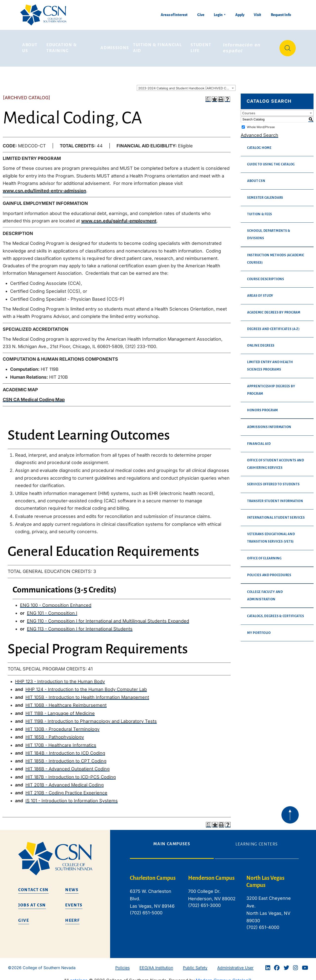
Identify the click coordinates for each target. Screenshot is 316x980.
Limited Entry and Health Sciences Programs (270, 363)
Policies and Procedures (269, 572)
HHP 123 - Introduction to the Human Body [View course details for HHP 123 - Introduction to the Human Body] (60, 678)
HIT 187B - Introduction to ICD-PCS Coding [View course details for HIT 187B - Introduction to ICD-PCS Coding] (71, 774)
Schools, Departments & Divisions (269, 231)
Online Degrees (261, 342)
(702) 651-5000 (146, 910)
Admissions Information (269, 424)
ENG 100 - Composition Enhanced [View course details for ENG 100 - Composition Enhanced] (56, 602)
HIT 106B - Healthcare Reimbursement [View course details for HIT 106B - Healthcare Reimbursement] (66, 702)
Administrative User (235, 964)
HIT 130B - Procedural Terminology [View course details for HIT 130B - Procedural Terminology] (62, 726)
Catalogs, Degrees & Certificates (276, 613)
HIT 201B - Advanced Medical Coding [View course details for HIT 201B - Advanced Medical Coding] (65, 781)
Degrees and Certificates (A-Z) (273, 326)
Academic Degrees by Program (274, 309)
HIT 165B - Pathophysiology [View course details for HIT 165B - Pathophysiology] (55, 734)
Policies (122, 964)
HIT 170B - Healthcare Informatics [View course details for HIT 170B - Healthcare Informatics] (61, 742)
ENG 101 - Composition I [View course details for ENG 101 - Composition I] (52, 610)
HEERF (72, 917)
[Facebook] (277, 964)
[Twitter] (286, 964)
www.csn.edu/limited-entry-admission (44, 187)
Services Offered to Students (273, 481)
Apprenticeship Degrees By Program (271, 387)
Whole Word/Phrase (261, 124)
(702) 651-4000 (263, 924)
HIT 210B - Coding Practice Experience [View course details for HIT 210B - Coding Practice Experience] (66, 790)
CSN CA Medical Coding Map (34, 396)
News (72, 886)
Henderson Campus (211, 875)
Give (201, 15)
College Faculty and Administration (265, 592)
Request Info (281, 15)
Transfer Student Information (275, 498)
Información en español (243, 46)
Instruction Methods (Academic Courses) (276, 255)
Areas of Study (260, 293)
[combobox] (186, 85)
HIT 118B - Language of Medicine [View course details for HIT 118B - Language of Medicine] (60, 710)
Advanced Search (259, 132)
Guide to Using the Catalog (271, 161)
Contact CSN (33, 886)
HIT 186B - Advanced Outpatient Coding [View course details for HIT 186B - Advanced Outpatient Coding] (68, 766)
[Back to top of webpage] (290, 811)
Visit (257, 15)
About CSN (256, 178)
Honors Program (263, 407)
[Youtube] (305, 964)
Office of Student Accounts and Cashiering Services (276, 461)
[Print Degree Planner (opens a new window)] (208, 96)
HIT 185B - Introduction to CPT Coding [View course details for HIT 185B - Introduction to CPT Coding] (66, 758)
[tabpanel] (214, 903)
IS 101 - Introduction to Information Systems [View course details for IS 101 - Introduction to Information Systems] (72, 797)
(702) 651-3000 (204, 902)
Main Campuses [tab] (172, 841)
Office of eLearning (264, 555)
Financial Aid (259, 440)
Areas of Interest (174, 15)
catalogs (79, 977)
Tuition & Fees (260, 211)
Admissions (115, 46)
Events (74, 902)
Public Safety (195, 964)
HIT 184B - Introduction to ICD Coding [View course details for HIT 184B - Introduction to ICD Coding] (65, 750)
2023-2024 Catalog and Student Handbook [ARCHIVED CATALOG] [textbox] (187, 85)
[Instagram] (296, 964)
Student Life (201, 46)
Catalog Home (259, 144)
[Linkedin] (268, 964)
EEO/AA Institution (156, 964)
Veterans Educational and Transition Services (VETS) (271, 534)
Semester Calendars (265, 194)
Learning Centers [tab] (257, 841)
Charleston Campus (153, 875)
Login (218, 15)
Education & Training (62, 46)
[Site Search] (288, 46)
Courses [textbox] (249, 110)
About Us (30, 46)
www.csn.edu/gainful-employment (119, 217)
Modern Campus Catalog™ (223, 977)
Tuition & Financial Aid (158, 46)
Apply (240, 15)
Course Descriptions (266, 276)
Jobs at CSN (32, 902)
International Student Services (276, 514)
